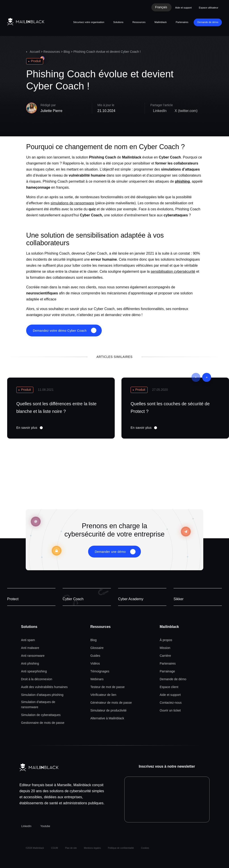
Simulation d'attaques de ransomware (38, 705)
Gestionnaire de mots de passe (43, 723)
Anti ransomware (33, 656)
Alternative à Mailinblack (107, 718)
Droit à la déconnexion (37, 679)
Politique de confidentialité (121, 848)
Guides (95, 656)
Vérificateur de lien (103, 695)
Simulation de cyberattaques (41, 715)
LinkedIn (26, 826)
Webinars (97, 679)
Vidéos (95, 663)
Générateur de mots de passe (111, 703)
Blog (67, 52)
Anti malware (30, 648)
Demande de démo (208, 22)
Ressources (139, 22)
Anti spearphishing (34, 671)
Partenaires (182, 22)
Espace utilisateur (209, 8)
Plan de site (71, 848)
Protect (13, 599)
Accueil (35, 52)
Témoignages (100, 671)
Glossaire (97, 648)
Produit (36, 61)
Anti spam (28, 640)
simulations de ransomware (72, 203)
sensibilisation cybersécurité (173, 271)
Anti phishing (30, 663)
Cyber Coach (73, 599)
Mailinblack (161, 22)
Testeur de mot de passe (107, 687)
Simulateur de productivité (108, 710)
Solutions (118, 22)
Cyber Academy (131, 599)
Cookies (145, 848)
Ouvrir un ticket (170, 710)
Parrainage (167, 671)
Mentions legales (92, 848)
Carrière (165, 656)
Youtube (45, 826)
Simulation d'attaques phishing (42, 695)
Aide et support (183, 8)
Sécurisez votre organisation (89, 22)
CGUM (55, 848)
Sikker (178, 599)
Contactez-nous (171, 703)
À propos (166, 640)
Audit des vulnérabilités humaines (44, 687)
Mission (165, 648)
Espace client (169, 687)
